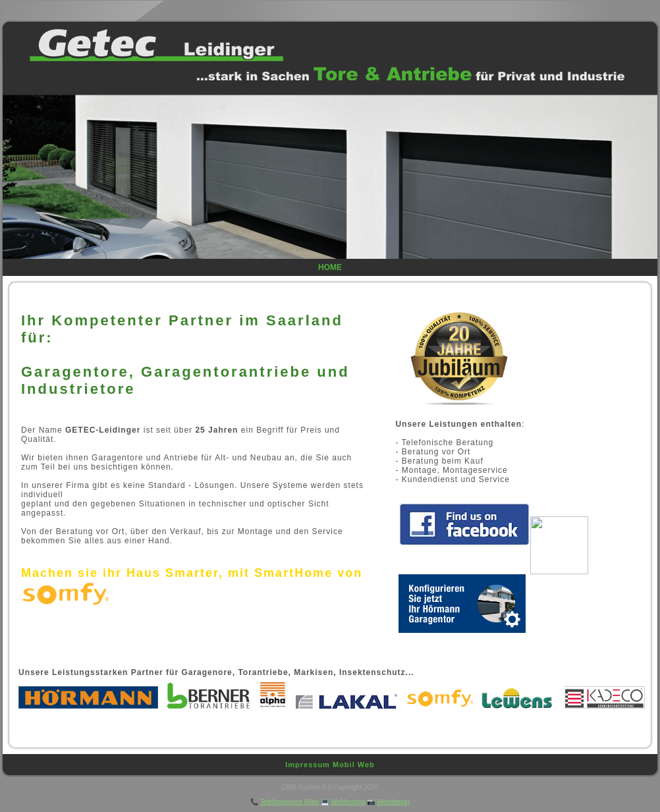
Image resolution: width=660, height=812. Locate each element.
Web (366, 765)
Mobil (344, 765)
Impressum (308, 765)
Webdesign (393, 802)
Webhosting (348, 802)
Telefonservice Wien (289, 802)
